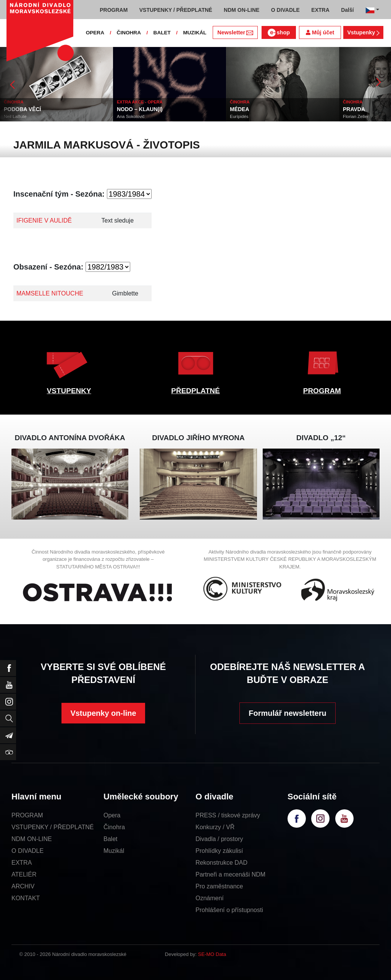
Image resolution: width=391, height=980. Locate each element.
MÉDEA (240, 109)
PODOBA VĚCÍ (23, 109)
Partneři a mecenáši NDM (230, 874)
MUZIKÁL (195, 33)
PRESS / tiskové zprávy (228, 815)
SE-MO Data (212, 954)
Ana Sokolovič (131, 116)
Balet (110, 839)
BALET (162, 33)
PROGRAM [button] (114, 10)
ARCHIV (23, 886)
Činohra (114, 827)
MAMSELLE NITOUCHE (50, 293)
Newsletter (235, 32)
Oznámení (210, 898)
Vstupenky (363, 32)
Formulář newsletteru (287, 713)
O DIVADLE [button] (285, 10)
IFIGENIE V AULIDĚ (44, 220)
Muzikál (114, 851)
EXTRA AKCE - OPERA (140, 102)
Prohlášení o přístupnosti (229, 910)
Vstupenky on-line (103, 713)
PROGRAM (322, 391)
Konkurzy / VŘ (215, 827)
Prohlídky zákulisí (219, 851)
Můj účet (320, 32)
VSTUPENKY (69, 391)
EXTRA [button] (320, 10)
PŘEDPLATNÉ (195, 391)
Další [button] (347, 10)
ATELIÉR (24, 874)
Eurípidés (239, 116)
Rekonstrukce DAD (221, 863)
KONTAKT (26, 898)
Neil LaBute (15, 116)
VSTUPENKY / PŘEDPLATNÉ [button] (176, 10)
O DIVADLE (27, 851)
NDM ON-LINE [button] (242, 10)
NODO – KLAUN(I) (140, 109)
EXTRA (22, 863)
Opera (112, 815)
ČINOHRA (129, 33)
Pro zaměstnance (219, 886)
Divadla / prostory (219, 839)
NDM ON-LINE (32, 839)
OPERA (95, 33)
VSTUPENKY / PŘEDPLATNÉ (53, 827)
